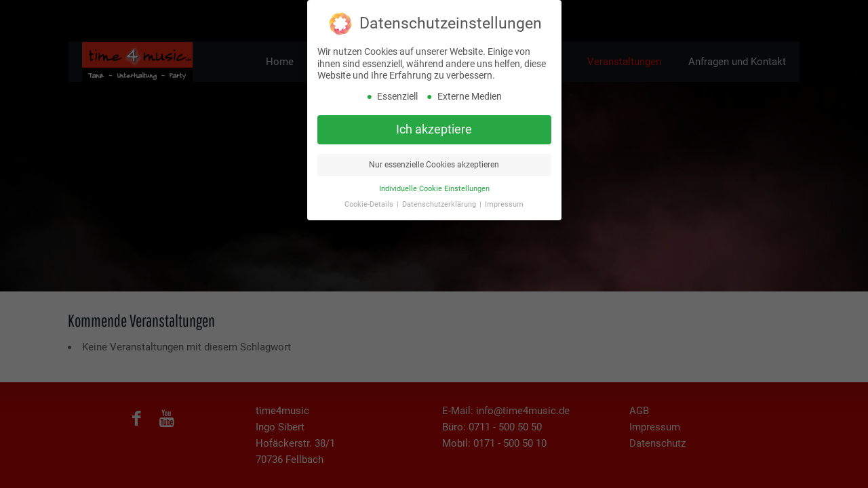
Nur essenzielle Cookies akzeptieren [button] (434, 155)
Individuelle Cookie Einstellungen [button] (434, 179)
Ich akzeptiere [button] (434, 119)
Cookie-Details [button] (370, 194)
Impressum (504, 194)
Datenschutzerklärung (440, 194)
